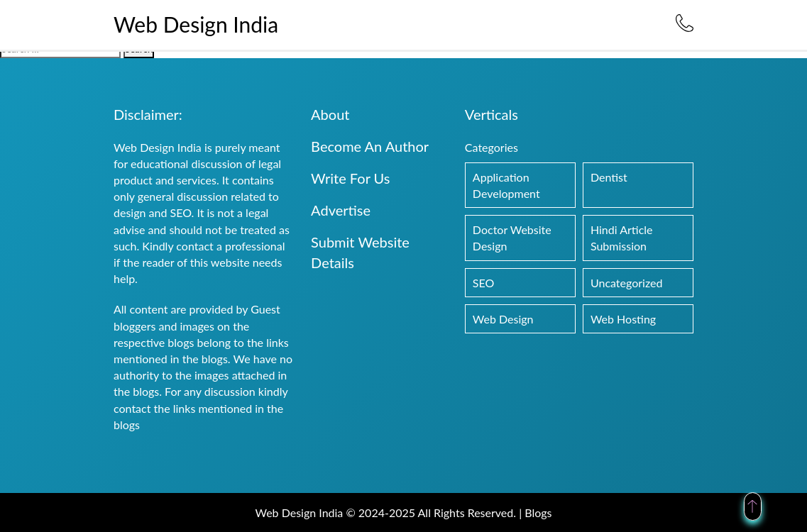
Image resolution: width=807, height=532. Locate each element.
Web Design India (196, 24)
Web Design (503, 319)
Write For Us (350, 178)
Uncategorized (627, 283)
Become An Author (370, 146)
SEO (483, 283)
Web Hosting (623, 319)
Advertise (341, 210)
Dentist (609, 177)
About (330, 114)
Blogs (538, 512)
